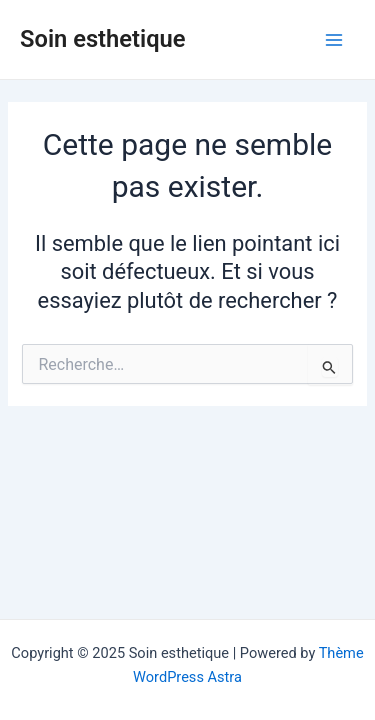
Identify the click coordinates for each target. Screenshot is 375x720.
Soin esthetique (103, 39)
